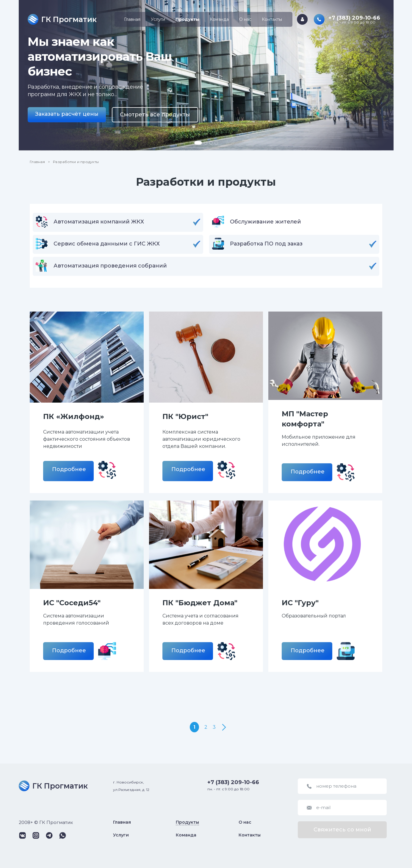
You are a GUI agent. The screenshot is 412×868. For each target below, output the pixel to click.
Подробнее (69, 469)
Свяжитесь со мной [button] (342, 830)
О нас (245, 19)
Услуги (158, 19)
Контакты (272, 19)
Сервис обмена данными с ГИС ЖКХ (107, 244)
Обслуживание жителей (265, 222)
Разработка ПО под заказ (266, 244)
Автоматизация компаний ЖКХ (99, 222)
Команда (219, 19)
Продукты (187, 19)
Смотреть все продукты (155, 115)
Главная (132, 19)
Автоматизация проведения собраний (110, 266)
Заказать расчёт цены (67, 114)
